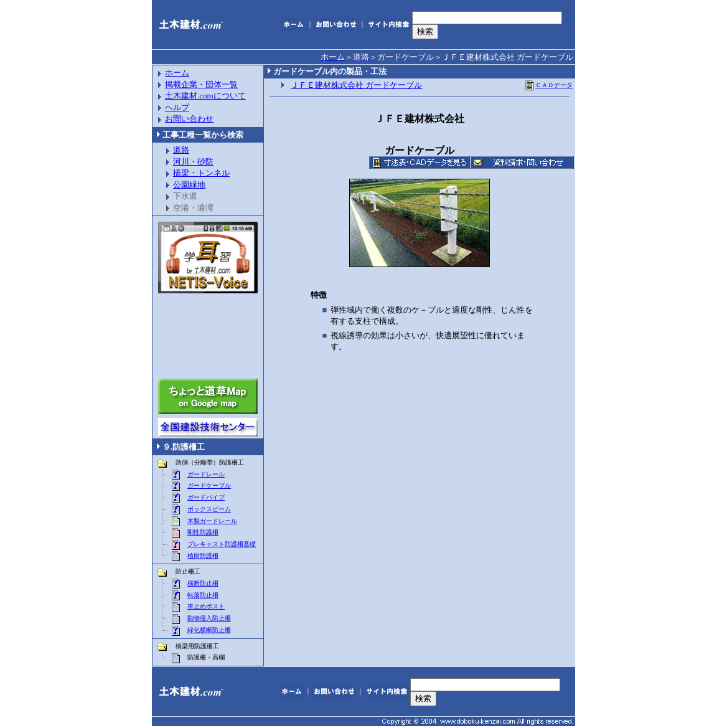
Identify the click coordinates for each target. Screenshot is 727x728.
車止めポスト (206, 606)
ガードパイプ (206, 497)
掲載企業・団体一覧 (201, 84)
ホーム (177, 73)
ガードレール (206, 474)
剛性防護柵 (203, 532)
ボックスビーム (209, 509)
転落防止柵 (203, 595)
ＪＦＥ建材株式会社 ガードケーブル (356, 85)
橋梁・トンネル (201, 173)
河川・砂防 (193, 162)
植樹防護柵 (203, 556)
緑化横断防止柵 (209, 630)
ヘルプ (177, 107)
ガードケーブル (209, 485)
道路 (181, 150)
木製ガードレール (212, 521)
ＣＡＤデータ (548, 85)
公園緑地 (189, 185)
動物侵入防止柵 (209, 618)
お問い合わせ (189, 119)
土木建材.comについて (205, 96)
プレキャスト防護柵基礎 (222, 544)
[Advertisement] (208, 336)
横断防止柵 (203, 583)
